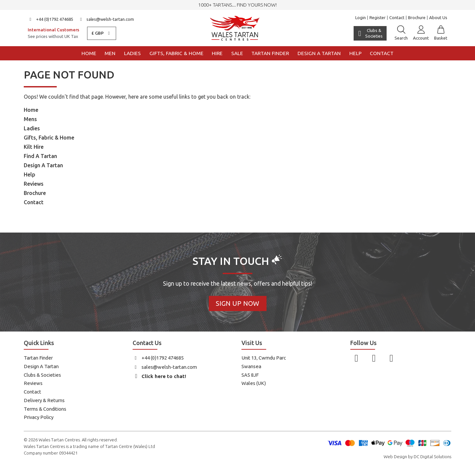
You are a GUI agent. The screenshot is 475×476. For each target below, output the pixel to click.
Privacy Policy (39, 417)
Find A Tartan (40, 156)
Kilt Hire (34, 147)
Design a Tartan (319, 53)
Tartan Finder (270, 53)
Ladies (132, 53)
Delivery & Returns (44, 400)
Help (355, 53)
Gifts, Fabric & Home (176, 53)
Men (110, 53)
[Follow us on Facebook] (356, 358)
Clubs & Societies (42, 375)
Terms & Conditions (45, 409)
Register (378, 17)
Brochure (417, 17)
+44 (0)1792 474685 (50, 19)
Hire (217, 53)
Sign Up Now (237, 303)
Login (361, 17)
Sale (237, 53)
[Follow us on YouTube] (391, 358)
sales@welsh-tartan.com (106, 19)
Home (89, 53)
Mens (30, 119)
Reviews (34, 184)
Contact (397, 17)
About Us (438, 17)
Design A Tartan (43, 165)
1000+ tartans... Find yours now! (237, 5)
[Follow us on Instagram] (374, 358)
